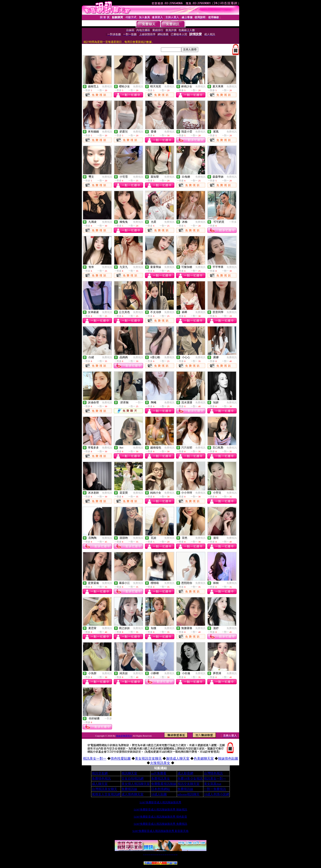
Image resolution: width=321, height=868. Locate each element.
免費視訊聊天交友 (154, 854)
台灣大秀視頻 (172, 854)
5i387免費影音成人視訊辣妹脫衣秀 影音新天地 (160, 831)
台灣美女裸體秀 (169, 854)
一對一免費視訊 (215, 789)
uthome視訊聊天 (189, 794)
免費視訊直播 (156, 854)
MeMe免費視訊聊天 (177, 854)
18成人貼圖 (159, 794)
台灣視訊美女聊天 (104, 789)
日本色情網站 (160, 789)
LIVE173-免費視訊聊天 (152, 854)
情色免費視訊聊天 (160, 854)
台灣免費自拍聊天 (149, 854)
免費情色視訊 (101, 779)
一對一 (139, 403)
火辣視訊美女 (160, 763)
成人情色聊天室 (132, 794)
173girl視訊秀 (164, 854)
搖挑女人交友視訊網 (106, 794)
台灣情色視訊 (213, 773)
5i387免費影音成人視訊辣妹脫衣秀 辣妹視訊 (160, 810)
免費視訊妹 (129, 789)
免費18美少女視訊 (190, 779)
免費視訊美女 (160, 779)
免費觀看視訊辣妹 (164, 784)
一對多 (233, 222)
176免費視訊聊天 (166, 854)
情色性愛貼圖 (121, 759)
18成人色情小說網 (217, 794)
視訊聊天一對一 (144, 854)
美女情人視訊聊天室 (136, 784)
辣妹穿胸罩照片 (124, 736)
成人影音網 (185, 773)
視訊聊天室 (129, 773)
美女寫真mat (213, 784)
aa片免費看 (159, 773)
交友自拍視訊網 (132, 779)
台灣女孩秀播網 (167, 854)
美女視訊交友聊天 (148, 759)
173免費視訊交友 (158, 854)
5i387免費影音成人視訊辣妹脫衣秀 (160, 802)
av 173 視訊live (162, 854)
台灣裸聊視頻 (171, 854)
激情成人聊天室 (178, 759)
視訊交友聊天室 (189, 784)
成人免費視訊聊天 (174, 854)
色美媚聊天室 (204, 759)
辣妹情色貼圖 (228, 759)
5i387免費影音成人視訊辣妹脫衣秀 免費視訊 (160, 824)
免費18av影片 (146, 854)
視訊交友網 (100, 773)
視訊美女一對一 (95, 759)
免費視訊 (107, 87)
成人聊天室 (100, 784)
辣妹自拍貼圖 (147, 854)
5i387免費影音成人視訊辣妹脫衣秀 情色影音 (160, 817)
